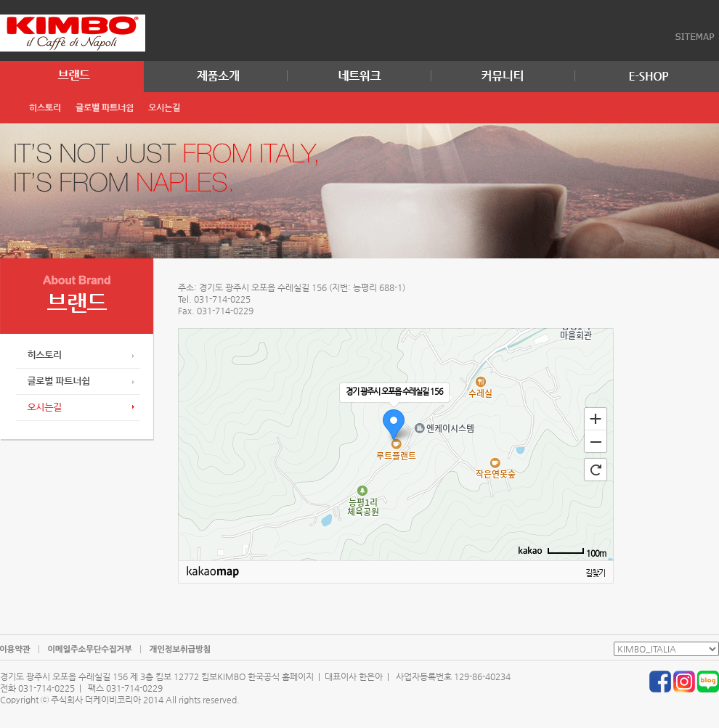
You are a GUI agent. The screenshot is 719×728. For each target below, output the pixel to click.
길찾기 (595, 573)
